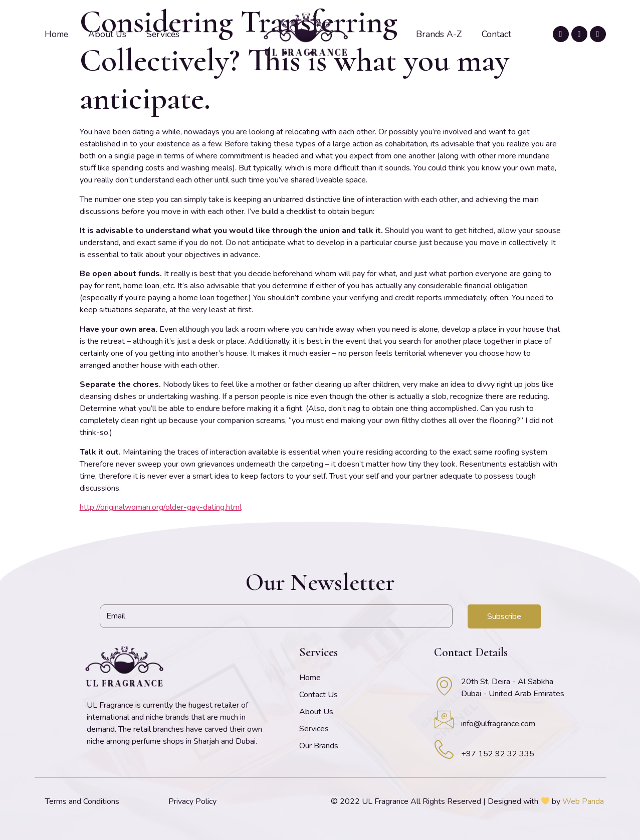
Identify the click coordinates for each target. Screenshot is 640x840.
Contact (496, 34)
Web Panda (583, 801)
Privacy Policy (192, 801)
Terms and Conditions (82, 801)
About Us (107, 34)
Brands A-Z (439, 34)
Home (56, 34)
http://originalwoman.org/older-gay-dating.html (161, 507)
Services (163, 34)
